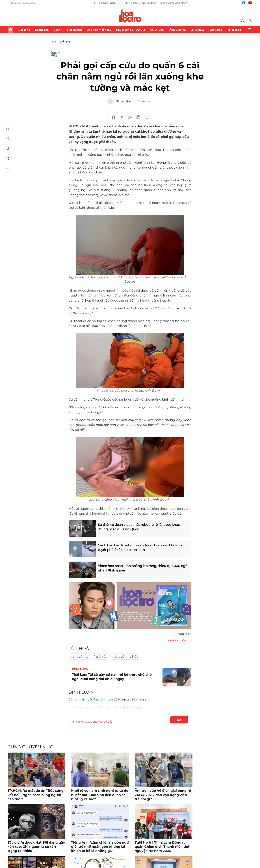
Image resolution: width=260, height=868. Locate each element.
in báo (138, 117)
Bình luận (7, 159)
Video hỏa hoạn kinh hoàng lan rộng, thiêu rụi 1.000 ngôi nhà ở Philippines (143, 568)
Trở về (7, 169)
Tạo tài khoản (103, 700)
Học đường (74, 30)
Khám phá (42, 30)
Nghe (7, 128)
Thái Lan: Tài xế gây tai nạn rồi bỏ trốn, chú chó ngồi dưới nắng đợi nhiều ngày (112, 677)
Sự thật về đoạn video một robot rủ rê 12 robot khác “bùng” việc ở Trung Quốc (139, 527)
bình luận (147, 117)
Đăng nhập (77, 700)
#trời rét (100, 657)
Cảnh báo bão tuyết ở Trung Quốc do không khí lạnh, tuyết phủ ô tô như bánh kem (140, 548)
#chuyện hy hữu (125, 657)
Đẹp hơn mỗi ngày (99, 30)
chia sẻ (113, 117)
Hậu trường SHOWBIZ (131, 30)
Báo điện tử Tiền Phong (130, 16)
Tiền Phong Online (106, 3)
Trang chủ (10, 30)
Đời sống (24, 30)
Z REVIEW (198, 30)
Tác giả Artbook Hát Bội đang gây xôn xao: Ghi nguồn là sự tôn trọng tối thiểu (36, 847)
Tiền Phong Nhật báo (140, 3)
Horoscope (234, 30)
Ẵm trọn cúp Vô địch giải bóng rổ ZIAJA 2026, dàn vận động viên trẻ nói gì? (163, 795)
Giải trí (58, 30)
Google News (53, 54)
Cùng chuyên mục (30, 747)
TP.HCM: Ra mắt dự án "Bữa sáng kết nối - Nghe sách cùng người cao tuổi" (36, 795)
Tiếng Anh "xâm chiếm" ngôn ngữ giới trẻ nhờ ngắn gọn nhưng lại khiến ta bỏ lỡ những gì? (100, 847)
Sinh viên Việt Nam (174, 3)
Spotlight (216, 30)
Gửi (179, 720)
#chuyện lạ (79, 657)
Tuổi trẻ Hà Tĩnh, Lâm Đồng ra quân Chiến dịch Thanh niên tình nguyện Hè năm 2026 (163, 847)
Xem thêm (250, 30)
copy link (130, 117)
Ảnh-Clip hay (178, 30)
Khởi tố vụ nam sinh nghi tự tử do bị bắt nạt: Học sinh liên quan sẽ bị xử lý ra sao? (100, 795)
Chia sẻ (7, 138)
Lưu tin (7, 149)
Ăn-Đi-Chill (157, 30)
